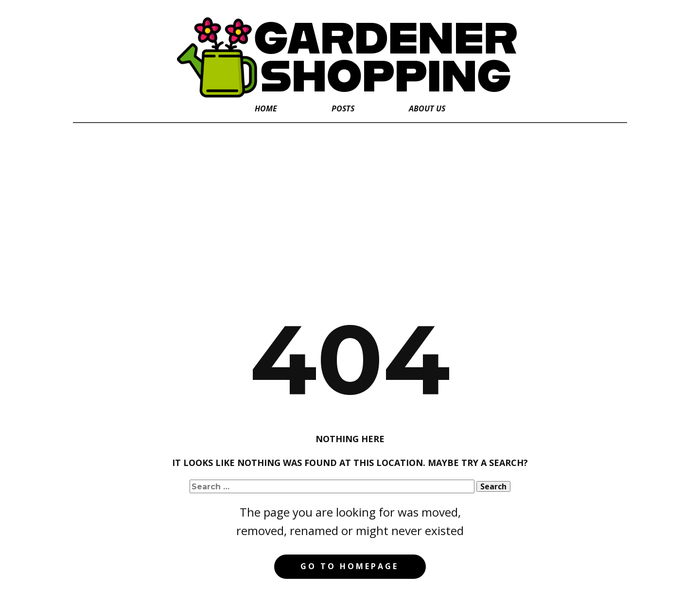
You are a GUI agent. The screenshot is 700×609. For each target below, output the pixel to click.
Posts (343, 108)
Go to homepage (350, 566)
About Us (427, 108)
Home (266, 108)
